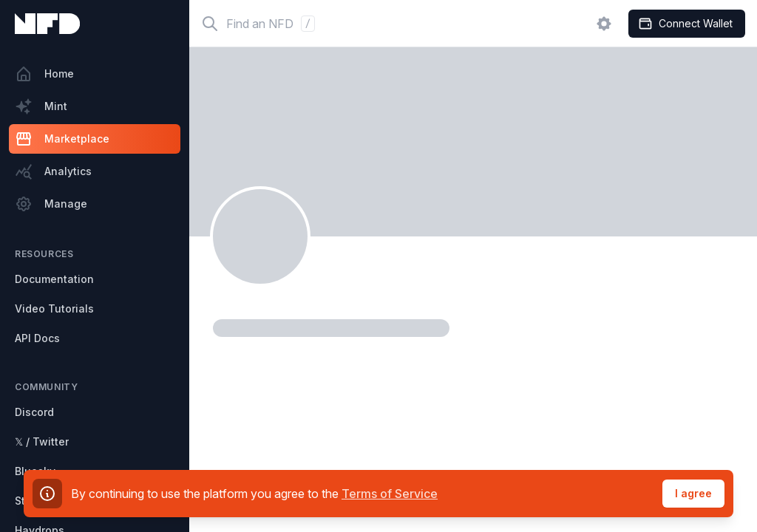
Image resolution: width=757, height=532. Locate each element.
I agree (693, 493)
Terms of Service (390, 494)
